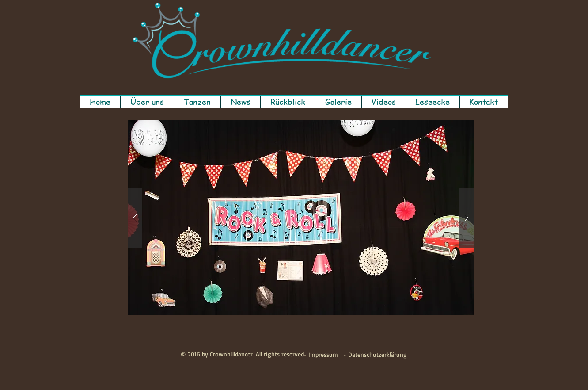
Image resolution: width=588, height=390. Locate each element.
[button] (147, 102)
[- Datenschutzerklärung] (375, 355)
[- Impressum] (321, 355)
